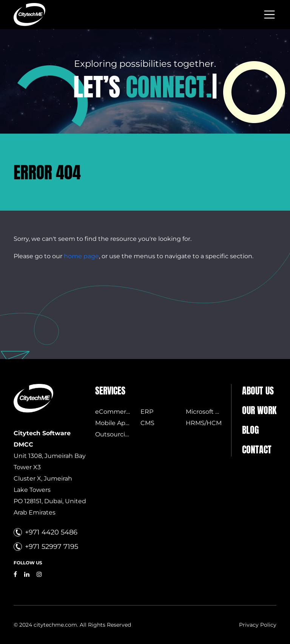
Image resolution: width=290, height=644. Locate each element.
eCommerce (114, 412)
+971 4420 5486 (51, 532)
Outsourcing (114, 434)
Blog (251, 430)
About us (258, 391)
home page (81, 256)
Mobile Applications (125, 423)
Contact (257, 450)
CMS (147, 423)
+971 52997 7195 (52, 547)
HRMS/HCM (204, 423)
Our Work (259, 410)
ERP (147, 412)
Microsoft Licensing (215, 412)
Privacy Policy (258, 625)
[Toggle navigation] (269, 15)
